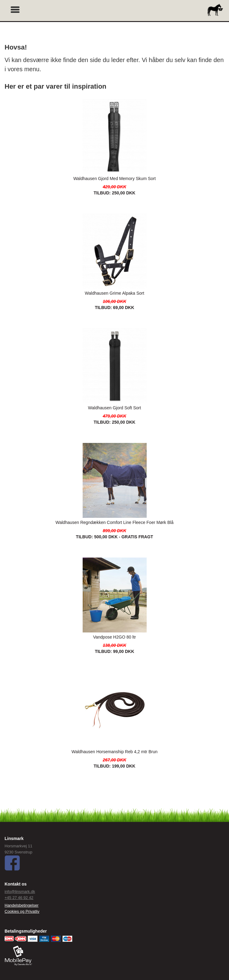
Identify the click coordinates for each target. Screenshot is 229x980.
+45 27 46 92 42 (19, 898)
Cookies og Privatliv (22, 911)
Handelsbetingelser (21, 905)
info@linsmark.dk (20, 892)
